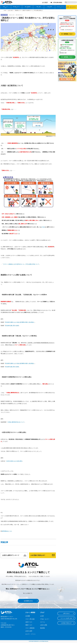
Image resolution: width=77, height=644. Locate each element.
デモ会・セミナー (44, 620)
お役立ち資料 (50, 7)
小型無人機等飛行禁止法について (16, 422)
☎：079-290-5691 (56, 2)
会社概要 (45, 2)
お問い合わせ (66, 615)
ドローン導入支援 (30, 620)
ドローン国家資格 (30, 629)
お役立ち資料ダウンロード (13, 556)
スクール (42, 623)
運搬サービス (29, 626)
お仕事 (42, 617)
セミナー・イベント (61, 7)
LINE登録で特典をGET (39, 556)
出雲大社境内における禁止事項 (14, 461)
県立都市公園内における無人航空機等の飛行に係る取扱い (20, 322)
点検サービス (29, 623)
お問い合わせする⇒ (71, 7)
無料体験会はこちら (7, 531)
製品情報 (42, 629)
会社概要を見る (28, 602)
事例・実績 (39, 7)
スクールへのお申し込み (66, 620)
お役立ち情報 (4, 15)
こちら (43, 227)
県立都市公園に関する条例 (12, 326)
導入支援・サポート (17, 7)
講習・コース (6, 7)
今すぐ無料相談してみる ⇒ (67, 34)
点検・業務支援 (28, 7)
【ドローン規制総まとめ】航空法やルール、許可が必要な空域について (21, 264)
